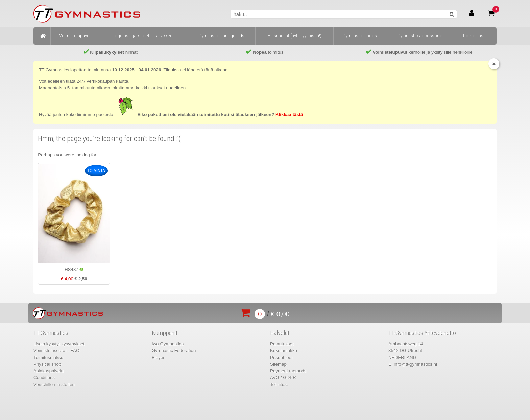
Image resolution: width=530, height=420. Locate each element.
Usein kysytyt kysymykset (59, 344)
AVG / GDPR (283, 378)
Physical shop (47, 364)
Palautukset (282, 344)
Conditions (44, 378)
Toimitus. (279, 384)
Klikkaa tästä (289, 115)
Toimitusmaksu (48, 357)
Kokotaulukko (284, 351)
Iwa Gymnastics (168, 344)
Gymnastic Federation (174, 351)
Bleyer (158, 357)
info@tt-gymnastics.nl (415, 364)
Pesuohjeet (281, 357)
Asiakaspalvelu (49, 371)
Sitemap (278, 364)
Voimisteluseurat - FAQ (56, 351)
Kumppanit (165, 333)
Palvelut (280, 333)
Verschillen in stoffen (54, 384)
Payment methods (288, 371)
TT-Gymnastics (51, 333)
